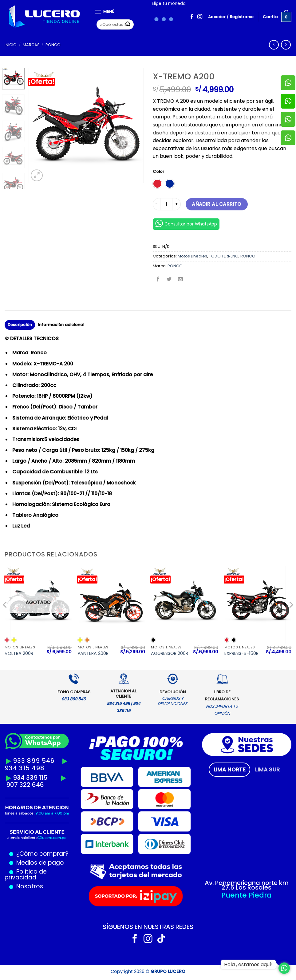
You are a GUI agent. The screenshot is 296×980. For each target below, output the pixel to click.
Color (158, 172)
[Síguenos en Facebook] (192, 17)
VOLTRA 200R (19, 653)
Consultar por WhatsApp (186, 223)
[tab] (229, 770)
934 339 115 (30, 778)
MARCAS (31, 45)
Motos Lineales (192, 256)
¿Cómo (27, 854)
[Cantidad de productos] (166, 204)
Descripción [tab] (20, 325)
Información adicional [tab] (61, 325)
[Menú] (105, 12)
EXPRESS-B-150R (241, 653)
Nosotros (30, 886)
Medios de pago (39, 863)
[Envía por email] (180, 280)
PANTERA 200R (93, 653)
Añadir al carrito (217, 204)
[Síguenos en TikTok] (161, 939)
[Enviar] (128, 25)
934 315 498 (25, 768)
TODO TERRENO (224, 256)
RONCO (53, 45)
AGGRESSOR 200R (170, 653)
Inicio (11, 45)
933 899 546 (34, 761)
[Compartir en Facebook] (158, 280)
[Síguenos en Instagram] (200, 17)
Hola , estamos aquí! (248, 964)
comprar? (53, 854)
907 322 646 (25, 785)
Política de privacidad (26, 874)
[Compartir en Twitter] (169, 280)
